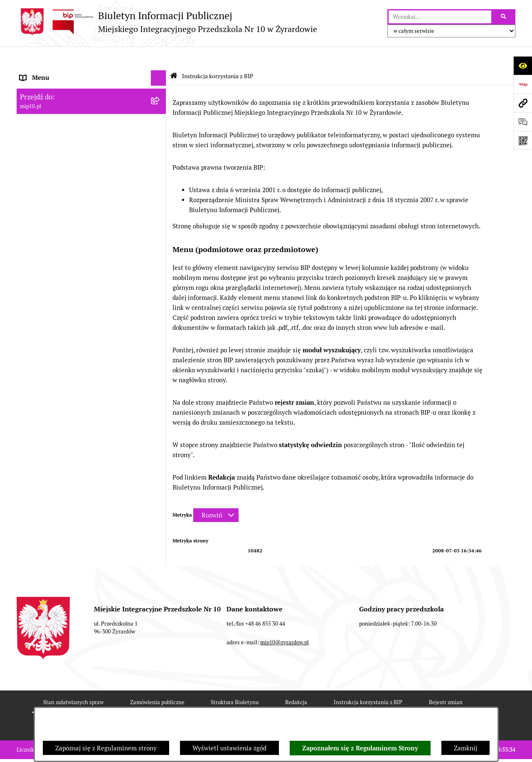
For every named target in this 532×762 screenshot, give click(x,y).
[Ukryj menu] (159, 57)
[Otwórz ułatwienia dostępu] (523, 66)
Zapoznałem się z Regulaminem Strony (360, 748)
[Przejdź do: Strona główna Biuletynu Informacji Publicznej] (174, 55)
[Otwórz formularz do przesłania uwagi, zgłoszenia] (523, 122)
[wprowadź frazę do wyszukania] (440, 17)
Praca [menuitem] (28, 135)
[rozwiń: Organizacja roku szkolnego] (160, 198)
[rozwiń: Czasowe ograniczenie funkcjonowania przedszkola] (160, 214)
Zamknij (465, 748)
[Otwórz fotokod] (523, 140)
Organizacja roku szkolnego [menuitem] (59, 198)
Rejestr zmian (446, 682)
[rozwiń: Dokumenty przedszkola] (160, 120)
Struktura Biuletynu (235, 682)
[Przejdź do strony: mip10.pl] (523, 103)
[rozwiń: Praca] (160, 135)
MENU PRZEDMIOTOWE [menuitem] (55, 104)
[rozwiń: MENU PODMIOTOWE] (160, 88)
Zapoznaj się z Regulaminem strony (106, 748)
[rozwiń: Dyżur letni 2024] (160, 245)
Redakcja (296, 682)
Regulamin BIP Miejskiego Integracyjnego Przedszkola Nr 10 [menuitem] (79, 171)
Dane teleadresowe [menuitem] (47, 73)
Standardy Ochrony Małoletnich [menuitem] (65, 261)
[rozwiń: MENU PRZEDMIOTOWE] (160, 104)
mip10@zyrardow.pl (284, 622)
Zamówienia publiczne (157, 682)
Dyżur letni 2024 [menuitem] (44, 245)
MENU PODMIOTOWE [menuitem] (51, 88)
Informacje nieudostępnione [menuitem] (60, 150)
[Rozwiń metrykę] (216, 494)
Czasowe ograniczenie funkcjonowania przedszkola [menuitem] (75, 218)
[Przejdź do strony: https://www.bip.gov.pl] (523, 84)
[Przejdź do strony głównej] (167, 22)
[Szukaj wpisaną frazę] (504, 17)
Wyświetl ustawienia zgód (229, 748)
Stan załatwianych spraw (73, 682)
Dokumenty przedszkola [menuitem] (54, 119)
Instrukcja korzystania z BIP (368, 682)
